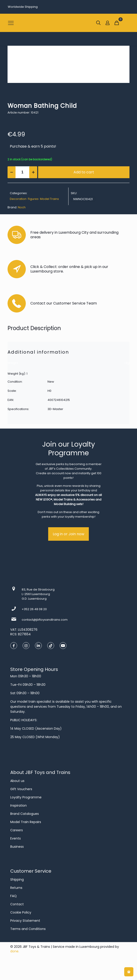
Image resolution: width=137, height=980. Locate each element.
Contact (17, 904)
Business (17, 847)
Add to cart (84, 172)
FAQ (13, 896)
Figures (33, 199)
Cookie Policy (21, 912)
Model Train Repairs (26, 822)
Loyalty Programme (26, 797)
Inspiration (18, 805)
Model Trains (49, 199)
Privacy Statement (25, 921)
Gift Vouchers (21, 789)
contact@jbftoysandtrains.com (45, 620)
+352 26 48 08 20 (34, 609)
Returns (16, 888)
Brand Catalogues (25, 814)
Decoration (18, 199)
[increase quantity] (33, 172)
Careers (17, 830)
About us (17, 781)
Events (16, 838)
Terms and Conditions (28, 929)
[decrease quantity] (12, 172)
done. (15, 951)
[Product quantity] (22, 172)
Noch (22, 207)
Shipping (17, 879)
